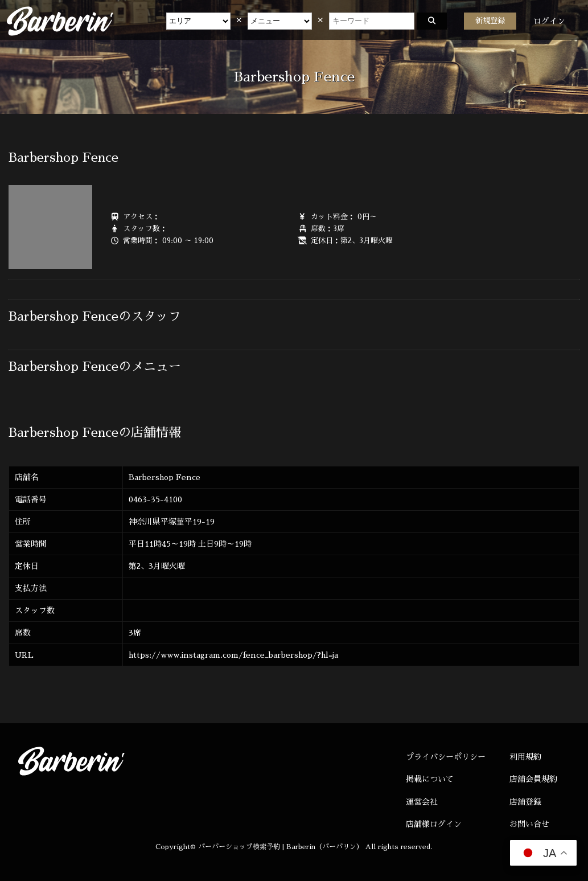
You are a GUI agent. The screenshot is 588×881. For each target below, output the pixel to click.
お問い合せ (529, 824)
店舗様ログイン (434, 824)
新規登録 (490, 21)
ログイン (549, 21)
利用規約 (525, 757)
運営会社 (422, 802)
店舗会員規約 (533, 779)
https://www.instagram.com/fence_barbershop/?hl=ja (233, 655)
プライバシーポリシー (446, 757)
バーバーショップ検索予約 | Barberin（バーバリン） (281, 847)
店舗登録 (525, 802)
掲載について (430, 779)
